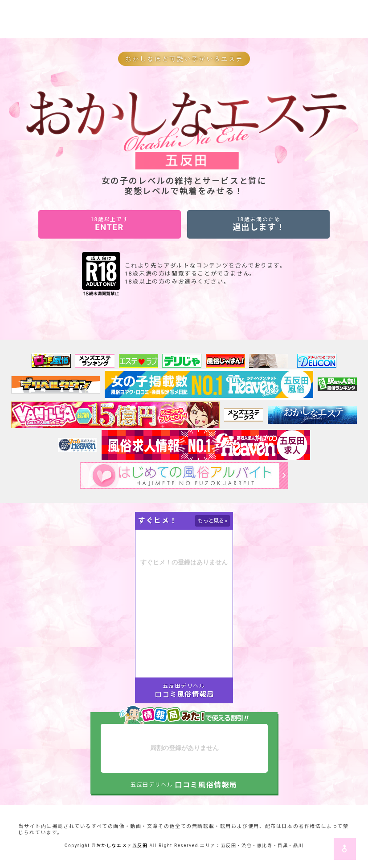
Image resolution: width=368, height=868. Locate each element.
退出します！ (258, 224)
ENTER (110, 224)
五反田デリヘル (184, 686)
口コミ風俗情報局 (185, 694)
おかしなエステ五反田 (122, 846)
